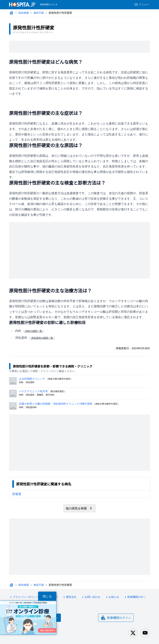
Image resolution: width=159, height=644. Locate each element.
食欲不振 (39, 13)
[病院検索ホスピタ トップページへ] (22, 5)
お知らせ (112, 597)
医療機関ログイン (116, 618)
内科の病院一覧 (34, 331)
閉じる (47, 596)
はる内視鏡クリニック (32, 379)
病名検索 (24, 13)
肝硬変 (17, 494)
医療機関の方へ (135, 597)
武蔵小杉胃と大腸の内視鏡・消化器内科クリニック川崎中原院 (56, 404)
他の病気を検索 (79, 508)
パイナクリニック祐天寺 (33, 391)
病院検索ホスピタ (49, 4)
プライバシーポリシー (24, 597)
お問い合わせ (91, 597)
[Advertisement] (80, 47)
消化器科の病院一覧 (42, 338)
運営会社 (69, 597)
